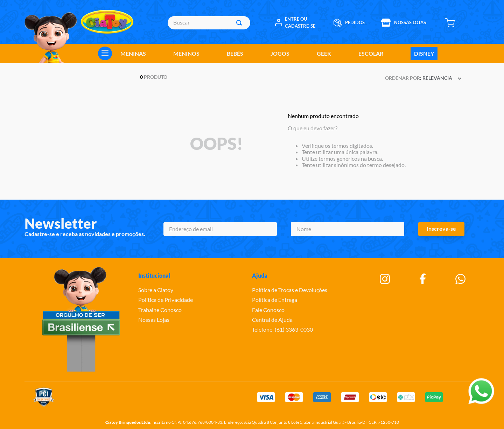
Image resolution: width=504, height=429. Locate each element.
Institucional (154, 275)
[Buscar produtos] (240, 23)
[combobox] (209, 23)
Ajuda (260, 275)
